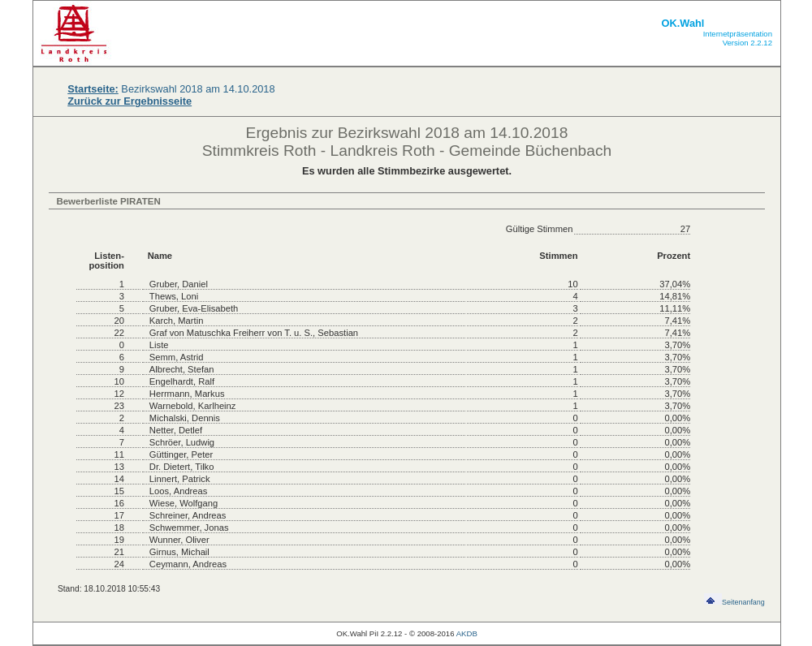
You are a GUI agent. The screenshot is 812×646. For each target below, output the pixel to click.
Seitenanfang (734, 602)
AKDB (467, 633)
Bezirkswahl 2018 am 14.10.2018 (171, 89)
